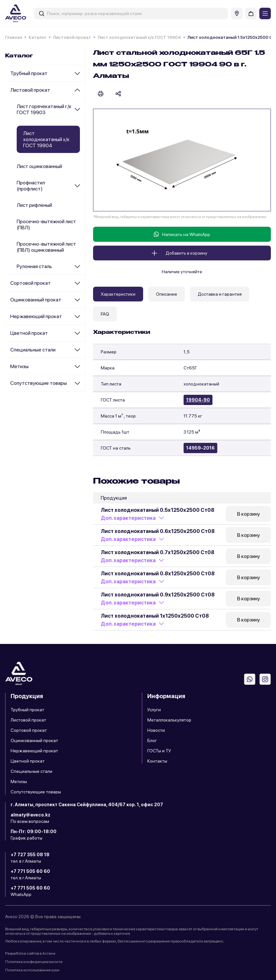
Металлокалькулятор (169, 720)
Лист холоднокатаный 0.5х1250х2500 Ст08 (158, 510)
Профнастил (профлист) (31, 186)
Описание (167, 294)
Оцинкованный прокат (36, 300)
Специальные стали (33, 350)
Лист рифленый (34, 205)
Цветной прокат (29, 333)
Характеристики (118, 294)
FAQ (105, 314)
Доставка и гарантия (220, 294)
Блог (152, 740)
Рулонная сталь (34, 266)
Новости (156, 730)
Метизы (19, 366)
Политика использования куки (32, 970)
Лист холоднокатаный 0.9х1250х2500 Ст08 (158, 595)
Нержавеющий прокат (36, 316)
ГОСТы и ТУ (159, 751)
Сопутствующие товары (39, 383)
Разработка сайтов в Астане (30, 953)
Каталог (38, 37)
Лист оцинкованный (39, 166)
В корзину (249, 514)
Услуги (154, 710)
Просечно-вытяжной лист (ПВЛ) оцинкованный (46, 247)
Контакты (157, 761)
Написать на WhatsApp (182, 234)
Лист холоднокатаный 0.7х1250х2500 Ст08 (158, 552)
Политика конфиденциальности (34, 962)
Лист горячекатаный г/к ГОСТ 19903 (44, 109)
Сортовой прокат (30, 283)
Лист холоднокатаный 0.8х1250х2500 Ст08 (158, 574)
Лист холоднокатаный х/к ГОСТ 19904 (139, 37)
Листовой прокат (72, 37)
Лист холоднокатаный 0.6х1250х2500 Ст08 (158, 531)
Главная (14, 37)
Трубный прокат (29, 73)
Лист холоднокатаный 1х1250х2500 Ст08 (155, 616)
